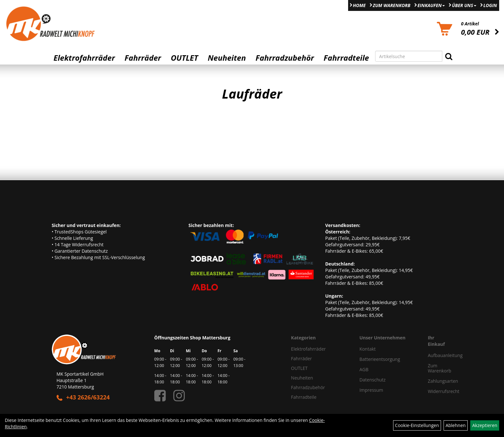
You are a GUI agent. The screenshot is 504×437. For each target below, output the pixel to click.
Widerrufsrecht (438, 391)
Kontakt (368, 349)
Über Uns (464, 5)
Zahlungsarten (438, 381)
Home (359, 5)
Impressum (371, 390)
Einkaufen (431, 5)
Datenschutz (372, 380)
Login (490, 5)
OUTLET (184, 58)
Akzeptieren (485, 425)
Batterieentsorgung (380, 359)
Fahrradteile (346, 58)
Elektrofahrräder (84, 58)
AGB (364, 369)
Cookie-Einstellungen (417, 425)
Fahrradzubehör (285, 58)
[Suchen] (449, 56)
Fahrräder (143, 58)
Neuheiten (227, 58)
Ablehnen (455, 425)
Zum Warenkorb (392, 5)
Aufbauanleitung (438, 355)
